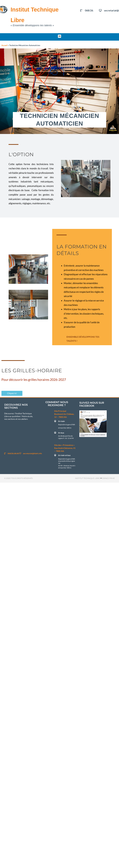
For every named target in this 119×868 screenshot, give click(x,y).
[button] (60, 36)
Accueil (4, 45)
